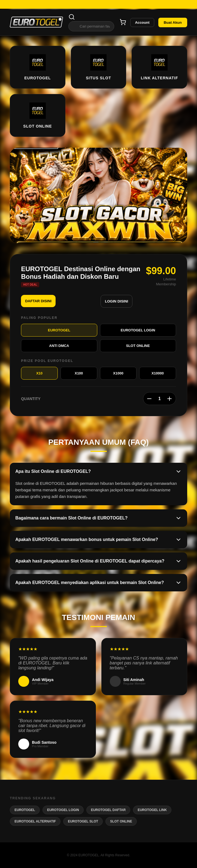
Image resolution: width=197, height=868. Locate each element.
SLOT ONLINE (138, 346)
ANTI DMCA (59, 346)
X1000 (118, 373)
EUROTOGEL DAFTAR (108, 810)
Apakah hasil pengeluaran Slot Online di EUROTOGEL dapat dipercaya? (98, 561)
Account (142, 22)
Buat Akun (173, 22)
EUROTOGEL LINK (152, 810)
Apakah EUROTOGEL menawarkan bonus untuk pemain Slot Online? (98, 540)
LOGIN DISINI (116, 301)
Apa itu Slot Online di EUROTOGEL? (98, 471)
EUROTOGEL (59, 330)
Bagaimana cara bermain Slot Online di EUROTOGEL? (98, 518)
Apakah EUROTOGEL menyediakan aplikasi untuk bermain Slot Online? (98, 583)
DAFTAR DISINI (38, 301)
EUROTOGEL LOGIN (138, 330)
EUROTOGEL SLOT (83, 821)
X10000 (158, 373)
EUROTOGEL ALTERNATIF (35, 821)
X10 (39, 373)
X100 (79, 373)
